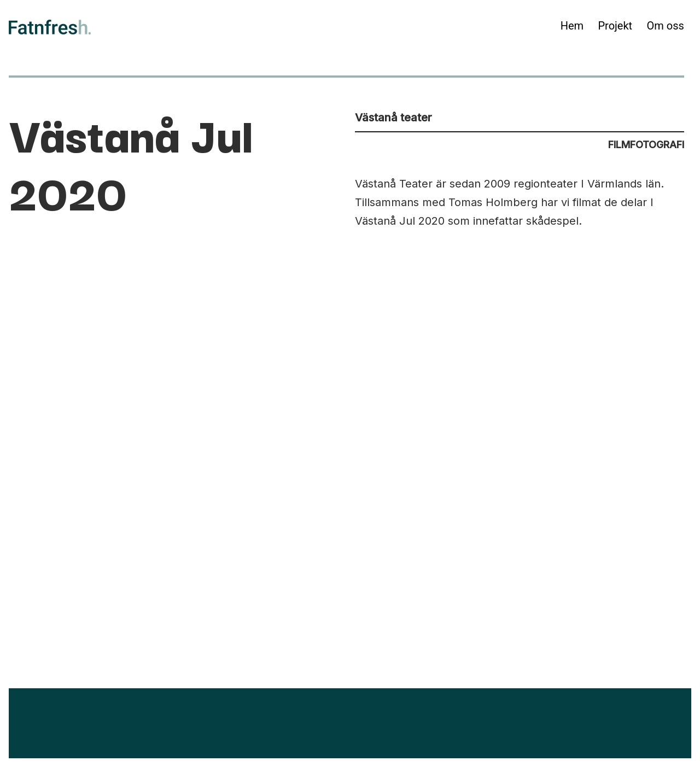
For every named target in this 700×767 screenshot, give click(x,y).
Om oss (666, 26)
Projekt (615, 26)
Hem (572, 26)
